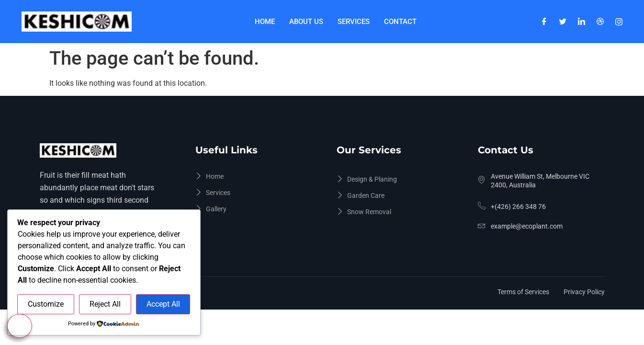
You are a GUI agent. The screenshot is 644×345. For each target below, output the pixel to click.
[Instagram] (619, 22)
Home (265, 22)
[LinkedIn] (582, 22)
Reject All (105, 304)
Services (354, 22)
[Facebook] (544, 22)
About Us (306, 22)
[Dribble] (600, 22)
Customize (46, 304)
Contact (400, 22)
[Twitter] (563, 22)
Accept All (163, 304)
